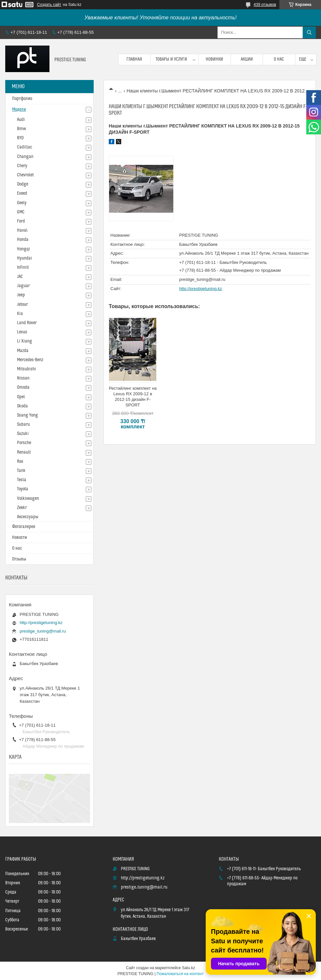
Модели (19, 109)
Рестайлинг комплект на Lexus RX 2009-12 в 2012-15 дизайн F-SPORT (133, 397)
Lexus (22, 332)
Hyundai (25, 258)
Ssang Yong (28, 415)
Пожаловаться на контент (180, 974)
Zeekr (22, 508)
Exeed (22, 193)
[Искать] (309, 32)
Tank (21, 471)
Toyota (23, 489)
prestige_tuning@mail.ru (202, 279)
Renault (24, 452)
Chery (22, 166)
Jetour (22, 304)
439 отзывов (265, 5)
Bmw (21, 129)
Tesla (22, 480)
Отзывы (19, 559)
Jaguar (23, 286)
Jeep (21, 295)
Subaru (23, 424)
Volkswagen (28, 499)
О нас (279, 59)
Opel (21, 397)
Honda (23, 240)
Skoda (22, 406)
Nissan (23, 378)
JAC (20, 277)
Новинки (214, 59)
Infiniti (23, 267)
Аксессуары (28, 517)
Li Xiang (25, 341)
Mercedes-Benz (30, 360)
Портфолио (22, 99)
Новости (19, 538)
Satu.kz (188, 968)
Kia (20, 314)
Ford (21, 221)
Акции (247, 59)
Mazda (23, 351)
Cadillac (25, 147)
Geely (22, 203)
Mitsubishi (27, 369)
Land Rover (27, 323)
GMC (21, 212)
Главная (134, 59)
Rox (20, 461)
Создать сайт (49, 5)
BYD (20, 138)
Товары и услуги (171, 59)
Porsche (24, 443)
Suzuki (23, 434)
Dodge (23, 184)
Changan (25, 157)
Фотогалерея (24, 527)
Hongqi (24, 249)
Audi (21, 120)
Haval (22, 230)
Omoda (23, 387)
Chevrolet (25, 175)
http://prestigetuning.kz (201, 289)
